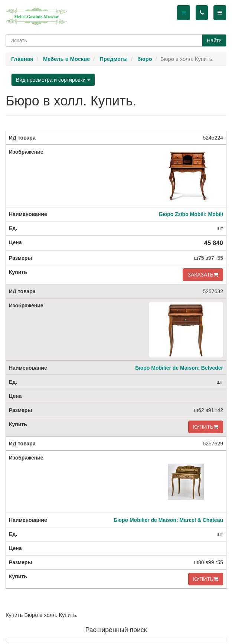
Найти (214, 40)
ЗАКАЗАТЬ (203, 275)
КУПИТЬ (206, 427)
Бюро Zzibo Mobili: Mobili (191, 214)
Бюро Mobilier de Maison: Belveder (179, 368)
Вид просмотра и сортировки (53, 80)
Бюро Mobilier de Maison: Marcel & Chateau (168, 520)
